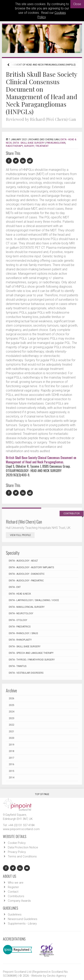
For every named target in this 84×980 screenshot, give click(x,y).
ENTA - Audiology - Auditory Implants (31, 567)
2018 (12, 751)
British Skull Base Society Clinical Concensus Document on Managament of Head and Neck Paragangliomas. (41, 460)
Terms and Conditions (22, 856)
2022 (12, 725)
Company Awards (19, 901)
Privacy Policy (17, 852)
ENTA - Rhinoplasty (20, 640)
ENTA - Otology (18, 620)
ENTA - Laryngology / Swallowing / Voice (34, 600)
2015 (12, 771)
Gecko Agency (57, 976)
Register (13, 887)
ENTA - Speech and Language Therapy (31, 653)
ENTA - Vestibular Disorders (26, 673)
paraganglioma (56, 143)
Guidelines (15, 914)
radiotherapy (14, 146)
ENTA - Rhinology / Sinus (23, 633)
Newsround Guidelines (23, 919)
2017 (12, 758)
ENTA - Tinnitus (18, 666)
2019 (12, 745)
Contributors (16, 896)
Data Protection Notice (23, 847)
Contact (13, 892)
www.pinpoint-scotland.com (21, 829)
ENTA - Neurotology (21, 613)
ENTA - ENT (15, 587)
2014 (12, 778)
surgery (29, 146)
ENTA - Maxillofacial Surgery (27, 607)
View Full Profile (22, 535)
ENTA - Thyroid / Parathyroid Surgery (32, 660)
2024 (12, 712)
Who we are (16, 883)
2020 (12, 738)
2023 (12, 718)
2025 (12, 705)
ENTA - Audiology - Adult (23, 561)
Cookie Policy (17, 843)
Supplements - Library (22, 924)
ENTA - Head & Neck (20, 594)
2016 (12, 764)
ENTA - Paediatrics (20, 627)
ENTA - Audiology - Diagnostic (27, 574)
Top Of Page (42, 793)
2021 (12, 732)
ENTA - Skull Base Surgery (29, 143)
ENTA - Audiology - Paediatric (26, 581)
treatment (42, 146)
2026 (12, 698)
